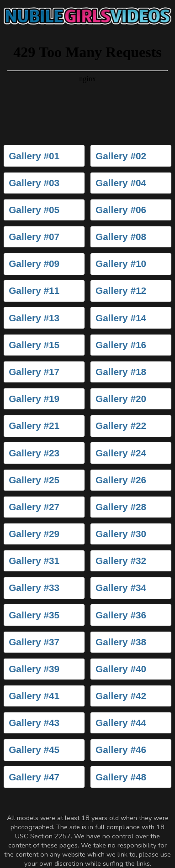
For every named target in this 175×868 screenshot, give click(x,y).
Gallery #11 (34, 290)
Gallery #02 (121, 156)
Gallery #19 (34, 399)
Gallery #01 (34, 156)
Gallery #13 (34, 318)
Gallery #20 (121, 399)
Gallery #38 (121, 642)
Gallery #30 (121, 534)
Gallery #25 (34, 480)
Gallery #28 (121, 507)
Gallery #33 (34, 588)
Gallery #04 (121, 183)
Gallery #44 (121, 723)
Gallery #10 (121, 264)
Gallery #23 (34, 453)
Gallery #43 (34, 723)
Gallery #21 (34, 426)
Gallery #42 (121, 696)
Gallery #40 (121, 669)
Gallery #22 (121, 426)
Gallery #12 (121, 290)
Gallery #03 (34, 183)
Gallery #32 (121, 561)
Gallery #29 (34, 534)
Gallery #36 (121, 615)
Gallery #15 (34, 345)
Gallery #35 (34, 615)
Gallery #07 (34, 237)
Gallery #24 (121, 453)
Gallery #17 (34, 372)
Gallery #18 (121, 372)
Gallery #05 (34, 210)
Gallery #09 (34, 264)
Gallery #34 (121, 588)
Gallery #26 (121, 480)
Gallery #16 (121, 345)
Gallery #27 (34, 507)
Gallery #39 (34, 669)
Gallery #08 (121, 237)
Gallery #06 (121, 210)
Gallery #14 (121, 318)
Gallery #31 (34, 561)
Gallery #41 (34, 696)
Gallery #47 (34, 777)
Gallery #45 (34, 750)
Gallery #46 (121, 750)
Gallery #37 (34, 642)
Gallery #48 (121, 777)
